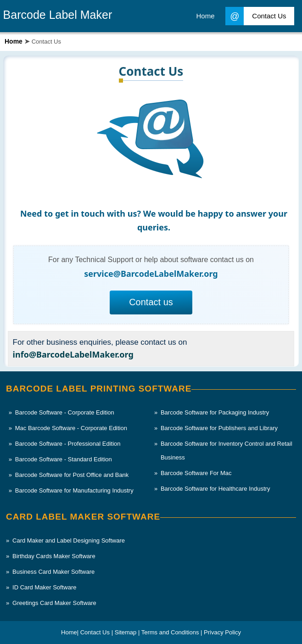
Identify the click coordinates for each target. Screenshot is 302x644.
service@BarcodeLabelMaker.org (151, 274)
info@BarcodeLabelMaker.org (73, 354)
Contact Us (256, 16)
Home (14, 41)
